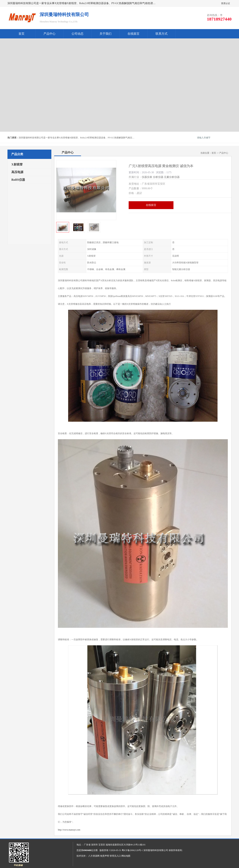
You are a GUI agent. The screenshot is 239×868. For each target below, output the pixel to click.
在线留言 (134, 34)
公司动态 (77, 34)
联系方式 (162, 34)
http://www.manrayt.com (69, 830)
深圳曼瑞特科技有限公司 (156, 850)
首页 (21, 34)
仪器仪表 (147, 177)
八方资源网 (94, 856)
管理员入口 (115, 856)
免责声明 (105, 856)
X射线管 (17, 164)
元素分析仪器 (172, 177)
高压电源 (17, 172)
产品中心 (49, 34)
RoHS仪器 (18, 180)
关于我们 (105, 34)
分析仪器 (158, 177)
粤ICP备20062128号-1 (132, 850)
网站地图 (126, 856)
